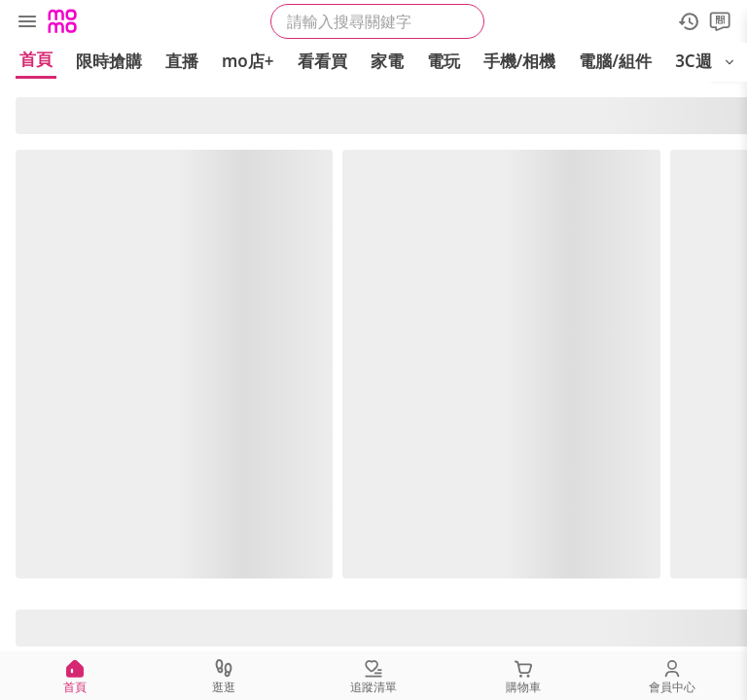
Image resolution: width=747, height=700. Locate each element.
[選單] (27, 21)
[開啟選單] (729, 62)
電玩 (444, 61)
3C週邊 (702, 61)
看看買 (322, 61)
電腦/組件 (615, 61)
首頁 (36, 59)
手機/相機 (520, 61)
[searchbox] (377, 21)
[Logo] (62, 21)
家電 (387, 61)
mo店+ (248, 61)
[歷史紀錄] (689, 21)
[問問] (720, 21)
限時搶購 (109, 61)
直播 (182, 61)
